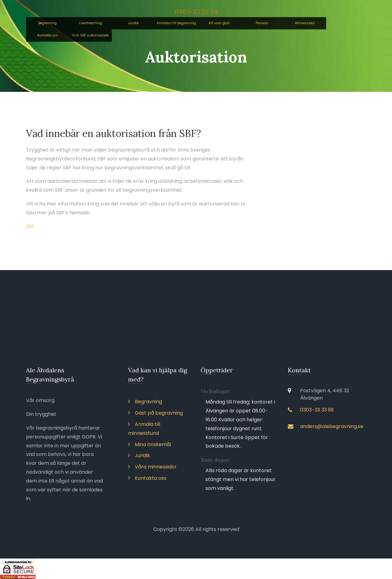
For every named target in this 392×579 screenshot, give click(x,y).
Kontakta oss (48, 35)
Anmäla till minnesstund (144, 429)
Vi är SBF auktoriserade (90, 35)
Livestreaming (90, 23)
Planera (262, 23)
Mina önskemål (149, 444)
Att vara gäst (219, 23)
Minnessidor (305, 23)
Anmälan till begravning (176, 23)
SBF (30, 226)
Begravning (47, 23)
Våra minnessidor (152, 467)
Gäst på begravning (155, 413)
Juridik (133, 23)
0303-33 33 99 (196, 11)
